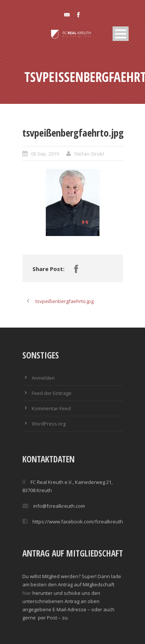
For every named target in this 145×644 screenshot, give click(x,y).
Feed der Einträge (52, 393)
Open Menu (121, 34)
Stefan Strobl (89, 154)
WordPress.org (49, 424)
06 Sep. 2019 (45, 154)
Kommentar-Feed (51, 408)
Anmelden (43, 378)
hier (27, 593)
